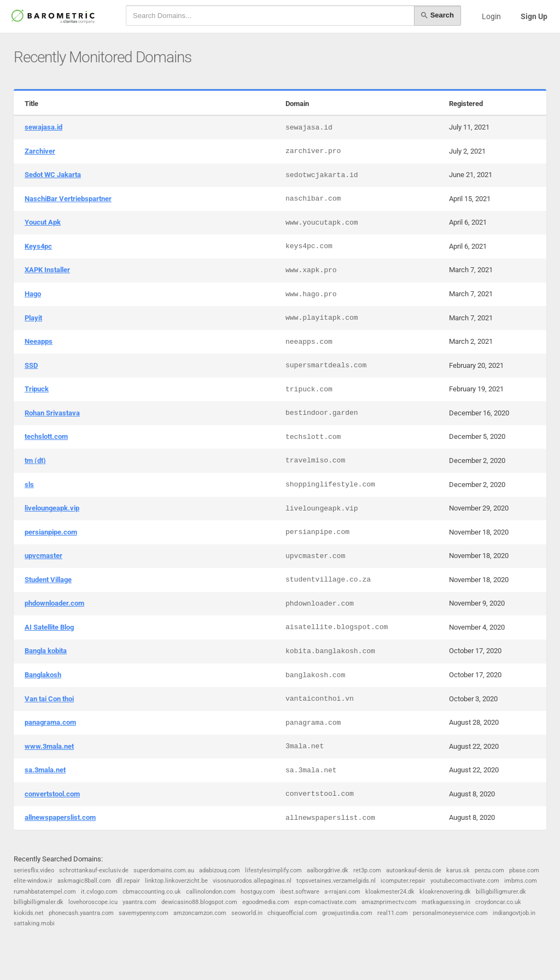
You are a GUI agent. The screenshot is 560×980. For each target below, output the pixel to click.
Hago (33, 294)
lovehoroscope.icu (93, 902)
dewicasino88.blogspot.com (199, 902)
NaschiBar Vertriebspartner (68, 199)
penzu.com (489, 870)
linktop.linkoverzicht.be (176, 881)
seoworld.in (247, 913)
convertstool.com (52, 794)
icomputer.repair (403, 881)
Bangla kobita (46, 651)
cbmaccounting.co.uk (152, 892)
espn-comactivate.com (325, 902)
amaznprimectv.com (389, 902)
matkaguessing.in (446, 902)
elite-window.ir (33, 881)
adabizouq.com (220, 870)
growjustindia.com (347, 913)
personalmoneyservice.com (450, 913)
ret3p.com (367, 870)
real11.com (393, 913)
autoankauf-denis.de (414, 870)
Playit (33, 318)
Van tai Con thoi (49, 699)
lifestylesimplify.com (273, 870)
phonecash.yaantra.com (81, 913)
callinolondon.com (211, 892)
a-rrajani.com (342, 892)
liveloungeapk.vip (52, 508)
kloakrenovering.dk (445, 892)
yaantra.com (139, 902)
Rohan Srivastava (52, 413)
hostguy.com (258, 892)
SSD (31, 365)
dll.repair (128, 881)
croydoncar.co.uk (498, 902)
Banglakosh (43, 675)
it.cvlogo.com (99, 892)
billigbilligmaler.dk (39, 902)
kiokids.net (29, 913)
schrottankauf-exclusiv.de (94, 870)
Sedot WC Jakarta (53, 175)
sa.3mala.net (45, 770)
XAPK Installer (47, 270)
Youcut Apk (43, 222)
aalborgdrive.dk (328, 870)
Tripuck (37, 389)
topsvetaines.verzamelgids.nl (336, 881)
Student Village (48, 580)
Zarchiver (40, 151)
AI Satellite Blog (49, 627)
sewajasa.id (43, 127)
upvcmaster (43, 556)
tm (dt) (35, 460)
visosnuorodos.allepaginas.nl (252, 881)
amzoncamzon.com (200, 913)
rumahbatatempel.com (45, 892)
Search (437, 15)
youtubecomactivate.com (465, 881)
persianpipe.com (51, 532)
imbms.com (521, 881)
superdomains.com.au (164, 870)
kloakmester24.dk (390, 892)
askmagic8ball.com (84, 881)
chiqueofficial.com (292, 913)
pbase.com (524, 870)
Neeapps (39, 341)
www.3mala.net (49, 746)
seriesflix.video (34, 870)
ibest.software (300, 892)
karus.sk (458, 870)
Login (491, 16)
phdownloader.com (54, 603)
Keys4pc (38, 246)
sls (29, 485)
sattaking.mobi (34, 923)
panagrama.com (50, 722)
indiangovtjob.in (514, 913)
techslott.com (46, 436)
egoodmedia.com (266, 902)
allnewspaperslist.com (60, 817)
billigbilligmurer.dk (501, 892)
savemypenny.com (144, 913)
